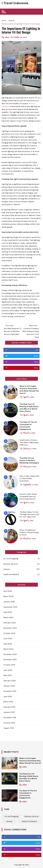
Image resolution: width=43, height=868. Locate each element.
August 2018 (9, 728)
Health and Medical (11, 574)
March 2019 (8, 702)
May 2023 (8, 675)
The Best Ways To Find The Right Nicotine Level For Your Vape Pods (29, 514)
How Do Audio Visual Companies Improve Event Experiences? (28, 496)
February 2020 (10, 681)
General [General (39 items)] (9, 821)
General (7, 569)
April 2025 (8, 612)
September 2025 (10, 607)
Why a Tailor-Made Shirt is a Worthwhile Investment (29, 478)
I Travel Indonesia (15, 3)
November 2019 (10, 691)
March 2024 (8, 649)
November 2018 (10, 718)
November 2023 (10, 660)
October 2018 (9, 723)
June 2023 (8, 670)
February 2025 (10, 623)
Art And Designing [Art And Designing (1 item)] (12, 816)
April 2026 (8, 591)
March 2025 (8, 617)
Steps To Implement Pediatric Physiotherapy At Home (29, 532)
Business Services (11, 564)
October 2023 (9, 665)
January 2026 (9, 602)
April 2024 (8, 644)
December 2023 (10, 654)
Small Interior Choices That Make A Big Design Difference (29, 442)
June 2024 (8, 639)
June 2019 (8, 696)
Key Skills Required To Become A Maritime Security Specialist (13, 331)
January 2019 (9, 712)
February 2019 (9, 707)
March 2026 (8, 596)
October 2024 (9, 633)
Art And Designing (11, 559)
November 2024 (10, 628)
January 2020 (9, 686)
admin (7, 37)
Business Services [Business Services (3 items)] (32, 816)
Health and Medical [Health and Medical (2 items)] (29, 821)
